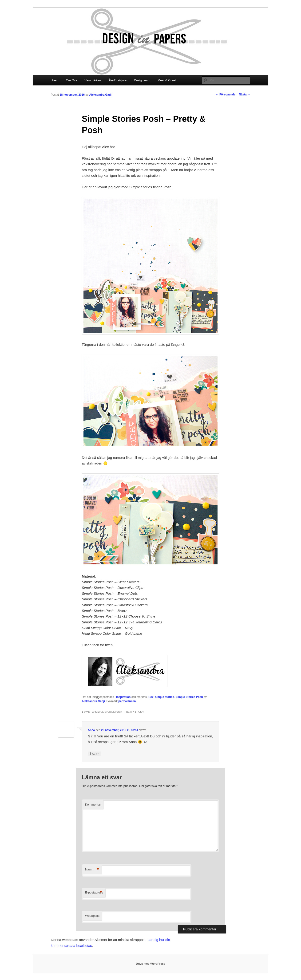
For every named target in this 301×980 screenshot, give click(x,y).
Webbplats (92, 916)
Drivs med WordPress (151, 964)
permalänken (127, 701)
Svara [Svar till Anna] (94, 754)
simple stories (164, 697)
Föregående (226, 94)
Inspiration (123, 697)
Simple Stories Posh (189, 697)
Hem (55, 80)
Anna (91, 730)
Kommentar (93, 805)
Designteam (142, 80)
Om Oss (71, 80)
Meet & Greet (167, 80)
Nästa (245, 94)
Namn (92, 870)
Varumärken (93, 80)
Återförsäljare (117, 80)
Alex (150, 697)
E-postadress (94, 893)
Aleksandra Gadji (101, 95)
